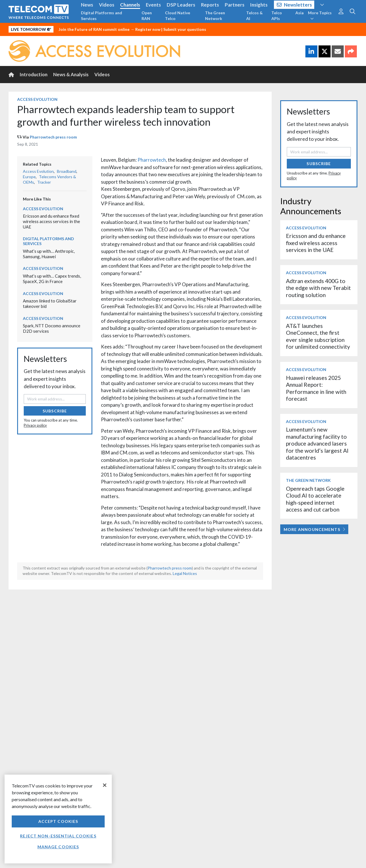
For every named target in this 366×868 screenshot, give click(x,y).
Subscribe (55, 411)
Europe (29, 177)
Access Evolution (37, 99)
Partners (235, 5)
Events (153, 5)
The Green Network (215, 16)
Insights (259, 5)
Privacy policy (35, 425)
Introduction (34, 74)
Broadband (67, 171)
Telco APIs (277, 16)
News (87, 5)
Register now (148, 29)
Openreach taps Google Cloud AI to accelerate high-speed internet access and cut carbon (315, 499)
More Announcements (314, 529)
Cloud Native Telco (178, 16)
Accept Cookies (58, 821)
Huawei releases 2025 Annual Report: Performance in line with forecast (316, 388)
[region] (58, 819)
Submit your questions (185, 29)
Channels (130, 5)
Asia (300, 13)
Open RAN (147, 16)
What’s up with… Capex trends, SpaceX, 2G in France (52, 279)
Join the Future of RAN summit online (94, 29)
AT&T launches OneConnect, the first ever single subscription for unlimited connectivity (318, 336)
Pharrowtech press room (53, 137)
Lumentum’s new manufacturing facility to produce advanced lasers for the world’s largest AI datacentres (317, 443)
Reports (210, 5)
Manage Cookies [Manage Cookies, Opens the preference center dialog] (58, 847)
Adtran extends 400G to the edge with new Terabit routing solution (318, 288)
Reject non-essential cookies (58, 836)
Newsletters (294, 5)
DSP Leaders (181, 5)
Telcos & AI (254, 16)
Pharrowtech (152, 160)
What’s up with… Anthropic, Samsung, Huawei (49, 254)
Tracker (44, 182)
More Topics (320, 15)
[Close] (105, 785)
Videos (107, 5)
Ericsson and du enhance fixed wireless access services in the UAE (51, 221)
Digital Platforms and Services (102, 16)
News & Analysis (71, 74)
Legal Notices (185, 573)
